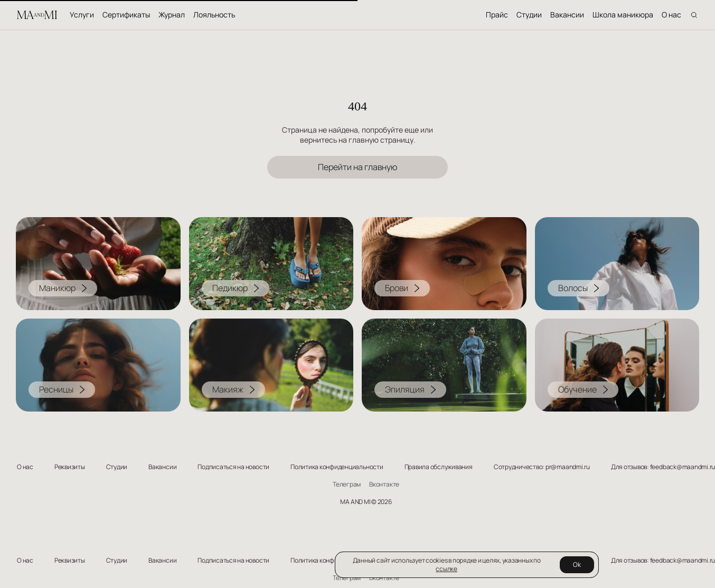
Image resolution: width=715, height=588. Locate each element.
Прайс (497, 15)
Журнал (172, 15)
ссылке (446, 569)
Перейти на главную (357, 167)
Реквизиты (70, 467)
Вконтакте (384, 484)
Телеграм (347, 484)
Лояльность (214, 15)
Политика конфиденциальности (337, 467)
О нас (671, 15)
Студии (529, 15)
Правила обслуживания (439, 467)
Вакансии (567, 15)
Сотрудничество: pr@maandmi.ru (542, 467)
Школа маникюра (623, 15)
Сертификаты (126, 15)
